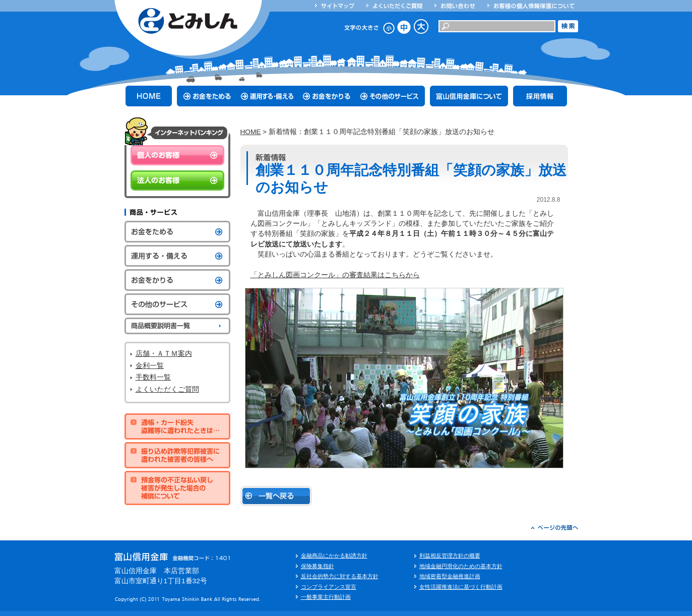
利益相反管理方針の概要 (450, 556)
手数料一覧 (153, 377)
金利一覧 (150, 366)
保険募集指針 (318, 566)
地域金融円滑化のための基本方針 (461, 566)
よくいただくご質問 (167, 389)
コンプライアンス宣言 (329, 587)
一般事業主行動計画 (326, 597)
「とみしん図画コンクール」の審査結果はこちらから (335, 275)
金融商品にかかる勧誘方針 (334, 556)
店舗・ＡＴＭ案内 (164, 354)
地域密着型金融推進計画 (450, 576)
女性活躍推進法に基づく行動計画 (461, 587)
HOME (251, 132)
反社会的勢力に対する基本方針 (340, 576)
